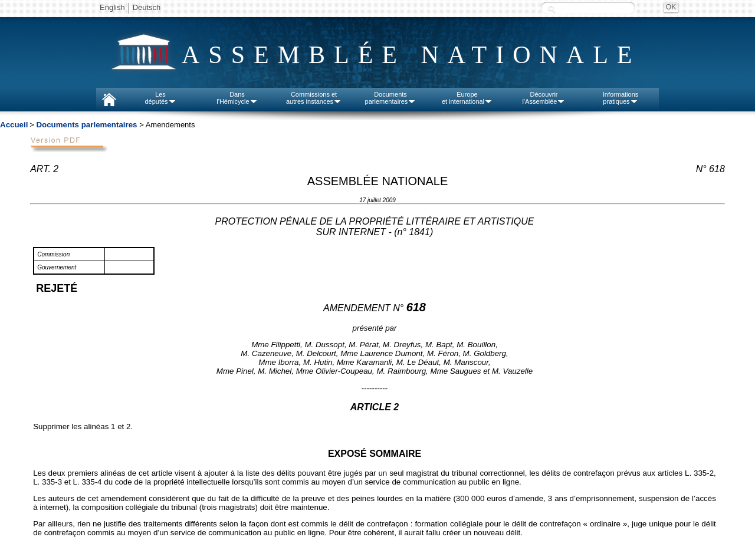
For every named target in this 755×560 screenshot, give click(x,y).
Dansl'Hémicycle (237, 98)
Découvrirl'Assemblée (544, 98)
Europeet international (467, 98)
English (112, 7)
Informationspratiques (621, 98)
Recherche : (552, 9)
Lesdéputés (160, 98)
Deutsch (147, 7)
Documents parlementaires (86, 125)
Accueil (14, 125)
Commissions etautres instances (314, 98)
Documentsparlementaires (391, 98)
